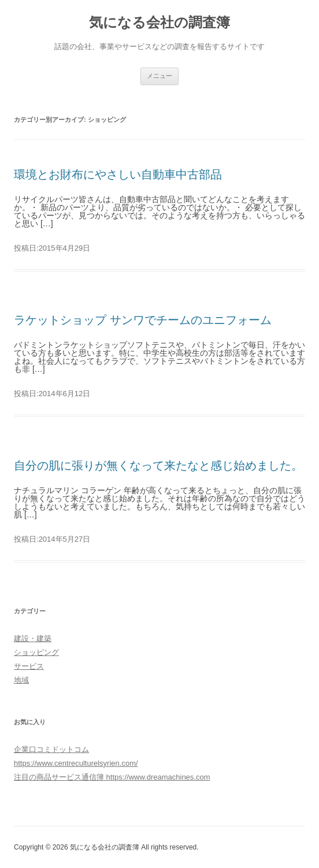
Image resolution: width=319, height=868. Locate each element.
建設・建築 (33, 638)
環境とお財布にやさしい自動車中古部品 (118, 174)
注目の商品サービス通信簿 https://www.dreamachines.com (112, 777)
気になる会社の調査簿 (159, 22)
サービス (29, 666)
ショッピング (36, 652)
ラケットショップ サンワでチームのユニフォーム (143, 320)
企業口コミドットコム (51, 749)
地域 (21, 680)
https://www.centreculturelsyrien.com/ (76, 763)
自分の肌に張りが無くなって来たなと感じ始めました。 (158, 465)
